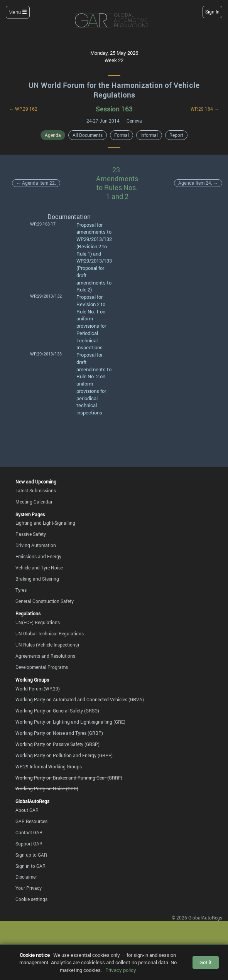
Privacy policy (121, 970)
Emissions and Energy (38, 556)
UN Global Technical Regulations (50, 633)
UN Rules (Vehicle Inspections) (47, 645)
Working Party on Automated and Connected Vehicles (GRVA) (80, 699)
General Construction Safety (45, 601)
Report (176, 135)
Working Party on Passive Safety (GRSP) (57, 744)
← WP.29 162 (23, 109)
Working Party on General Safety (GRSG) (57, 711)
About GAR (27, 810)
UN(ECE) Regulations (38, 622)
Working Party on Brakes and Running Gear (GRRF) (69, 778)
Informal (149, 135)
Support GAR (29, 844)
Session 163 (114, 109)
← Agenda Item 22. (36, 183)
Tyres (21, 590)
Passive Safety (31, 534)
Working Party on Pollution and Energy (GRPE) (64, 755)
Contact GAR (29, 832)
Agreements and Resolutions (45, 656)
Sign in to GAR (30, 866)
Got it (206, 962)
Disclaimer (26, 877)
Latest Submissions (36, 490)
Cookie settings (31, 899)
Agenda (53, 135)
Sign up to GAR (31, 855)
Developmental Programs (42, 667)
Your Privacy (29, 888)
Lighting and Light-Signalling (45, 523)
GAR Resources (31, 821)
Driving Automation (36, 545)
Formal (122, 135)
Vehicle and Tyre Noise (39, 567)
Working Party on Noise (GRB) (47, 788)
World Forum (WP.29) (38, 689)
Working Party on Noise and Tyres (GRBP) (59, 733)
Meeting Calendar (34, 502)
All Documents (88, 135)
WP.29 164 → (205, 109)
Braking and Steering (37, 579)
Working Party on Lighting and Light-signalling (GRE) (70, 722)
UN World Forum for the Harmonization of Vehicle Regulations (114, 90)
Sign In (212, 12)
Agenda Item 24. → (198, 183)
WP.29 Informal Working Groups (49, 766)
